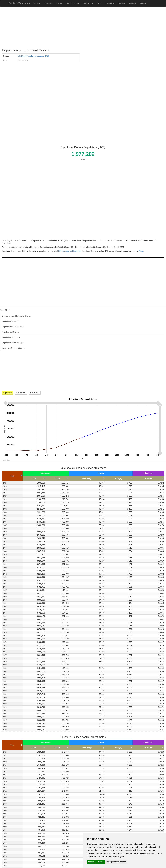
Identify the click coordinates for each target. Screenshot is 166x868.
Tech (99, 3)
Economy (48, 3)
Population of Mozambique (13, 343)
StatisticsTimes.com (19, 3)
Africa (141, 251)
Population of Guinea (11, 321)
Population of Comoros (11, 337)
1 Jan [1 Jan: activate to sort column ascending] (34, 479)
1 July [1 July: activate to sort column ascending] (57, 479)
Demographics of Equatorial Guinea (16, 316)
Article (143, 3)
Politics (59, 3)
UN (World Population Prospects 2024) (34, 56)
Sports (122, 3)
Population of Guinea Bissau (14, 327)
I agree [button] (91, 862)
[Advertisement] (80, 28)
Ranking (132, 3)
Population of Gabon (10, 332)
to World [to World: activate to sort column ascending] (148, 479)
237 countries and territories (70, 251)
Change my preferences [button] (116, 862)
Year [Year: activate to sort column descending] (12, 476)
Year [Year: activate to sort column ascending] (12, 745)
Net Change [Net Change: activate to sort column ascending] (87, 479)
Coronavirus (110, 3)
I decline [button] (100, 862)
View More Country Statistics (14, 348)
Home (37, 3)
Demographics (72, 3)
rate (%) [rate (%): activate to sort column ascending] (119, 479)
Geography (88, 3)
